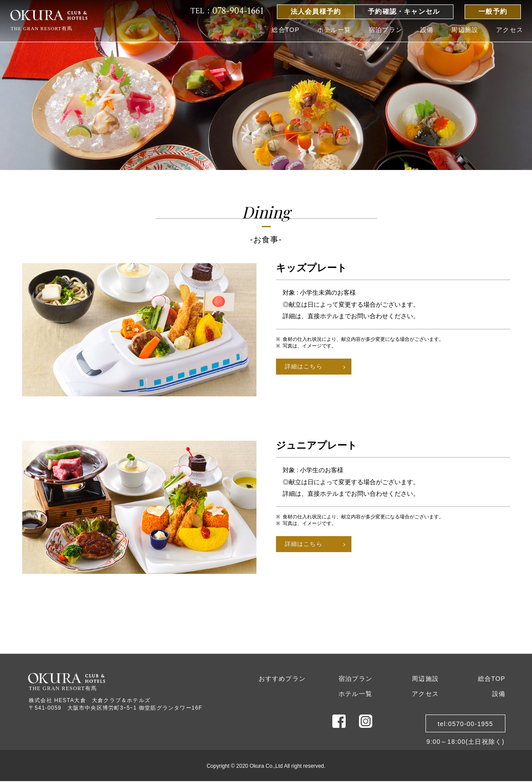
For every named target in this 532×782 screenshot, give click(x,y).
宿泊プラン (386, 30)
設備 (427, 30)
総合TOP (286, 30)
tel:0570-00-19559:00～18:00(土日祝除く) (465, 726)
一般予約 (493, 12)
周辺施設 (465, 30)
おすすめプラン (282, 679)
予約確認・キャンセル (404, 12)
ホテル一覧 (334, 30)
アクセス (510, 30)
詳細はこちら (304, 366)
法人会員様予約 (316, 12)
